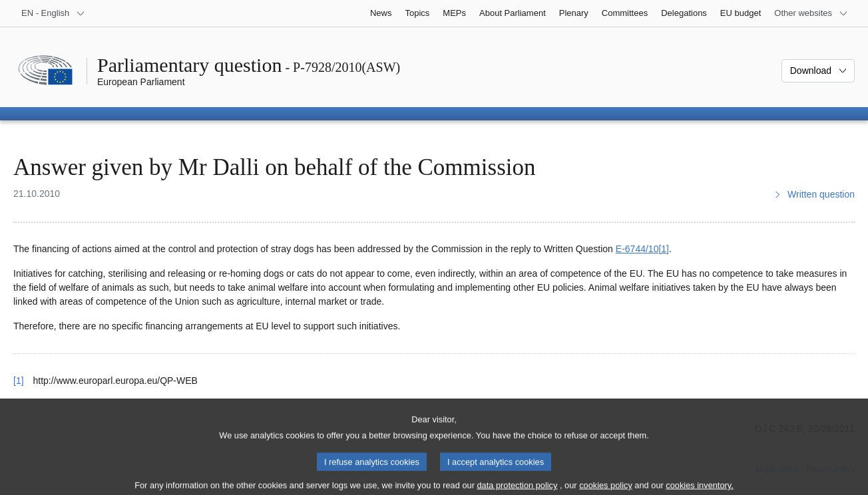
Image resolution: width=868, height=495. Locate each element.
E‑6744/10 (637, 249)
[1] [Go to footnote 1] (664, 249)
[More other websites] (811, 13)
